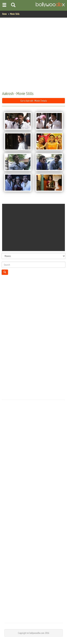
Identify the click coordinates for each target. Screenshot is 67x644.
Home (4, 14)
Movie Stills (15, 14)
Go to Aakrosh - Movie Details (34, 101)
